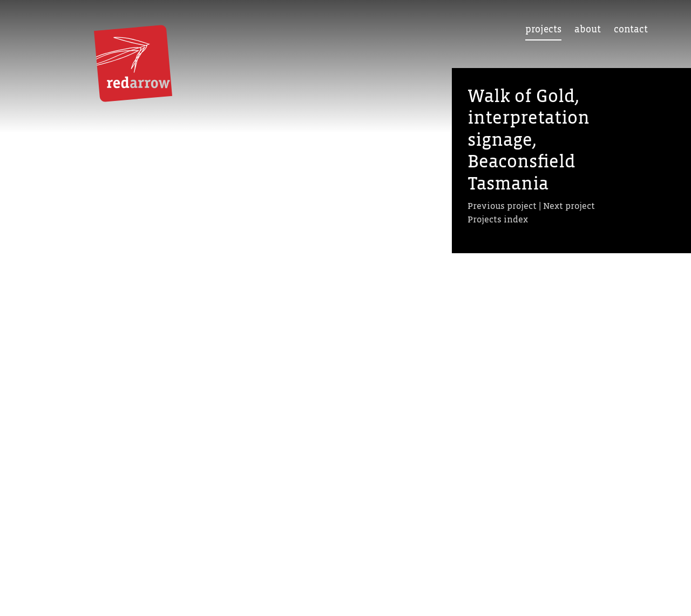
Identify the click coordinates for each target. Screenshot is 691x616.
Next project (569, 206)
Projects (543, 30)
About (588, 30)
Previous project (502, 206)
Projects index (498, 219)
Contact (631, 30)
